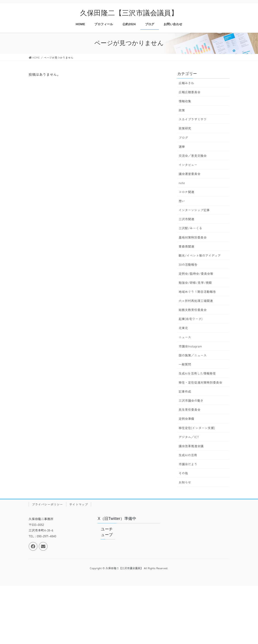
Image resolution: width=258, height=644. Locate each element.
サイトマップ (79, 504)
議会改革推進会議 (191, 446)
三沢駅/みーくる (191, 228)
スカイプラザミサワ (193, 119)
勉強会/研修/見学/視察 (195, 283)
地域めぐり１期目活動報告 (197, 292)
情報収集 (185, 101)
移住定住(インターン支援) (197, 428)
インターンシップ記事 (194, 210)
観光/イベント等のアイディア (200, 255)
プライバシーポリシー (47, 504)
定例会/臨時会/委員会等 (196, 274)
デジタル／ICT (189, 437)
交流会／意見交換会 (193, 156)
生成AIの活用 (188, 455)
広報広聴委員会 (190, 92)
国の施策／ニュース (193, 355)
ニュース (185, 337)
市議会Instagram (190, 346)
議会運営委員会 (190, 174)
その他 (183, 473)
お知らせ (185, 482)
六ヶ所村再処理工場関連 (196, 301)
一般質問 (185, 364)
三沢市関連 (187, 219)
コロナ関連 (187, 192)
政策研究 (185, 128)
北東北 (183, 328)
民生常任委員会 (190, 410)
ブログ (183, 138)
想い (182, 201)
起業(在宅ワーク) (191, 319)
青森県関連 (187, 246)
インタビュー (188, 165)
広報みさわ (187, 83)
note (182, 183)
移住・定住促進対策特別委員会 (201, 382)
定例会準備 (187, 419)
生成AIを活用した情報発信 (197, 373)
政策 (182, 110)
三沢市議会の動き (191, 400)
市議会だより (188, 464)
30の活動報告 (188, 264)
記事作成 (185, 391)
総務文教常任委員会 (193, 310)
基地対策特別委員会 (193, 237)
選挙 (182, 147)
